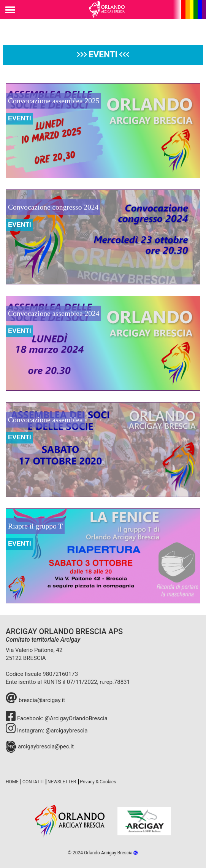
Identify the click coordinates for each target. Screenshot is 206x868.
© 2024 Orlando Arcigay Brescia (103, 853)
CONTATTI (33, 782)
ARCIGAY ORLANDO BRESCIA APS (64, 631)
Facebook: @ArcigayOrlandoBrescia (57, 718)
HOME (12, 782)
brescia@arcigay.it (35, 700)
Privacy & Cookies (98, 782)
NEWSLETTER (62, 782)
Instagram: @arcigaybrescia (47, 731)
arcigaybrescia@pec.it (40, 746)
